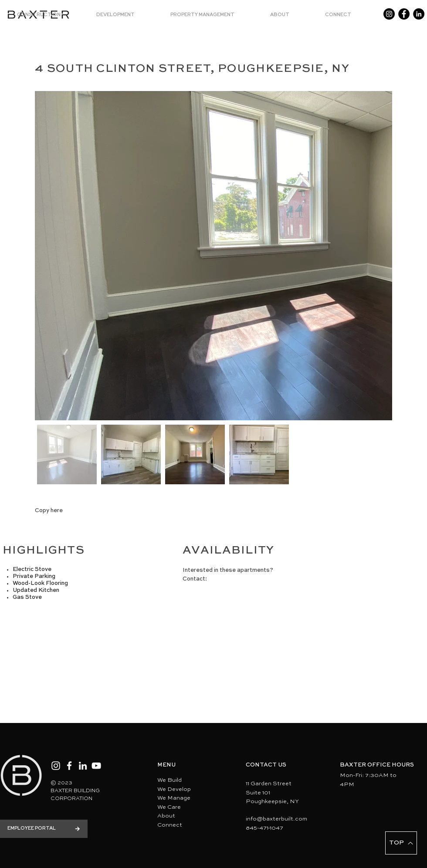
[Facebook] (404, 14)
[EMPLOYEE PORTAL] (44, 829)
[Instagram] (389, 14)
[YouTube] (96, 766)
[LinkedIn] (419, 14)
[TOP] (401, 843)
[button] (50, 15)
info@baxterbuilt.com (276, 819)
